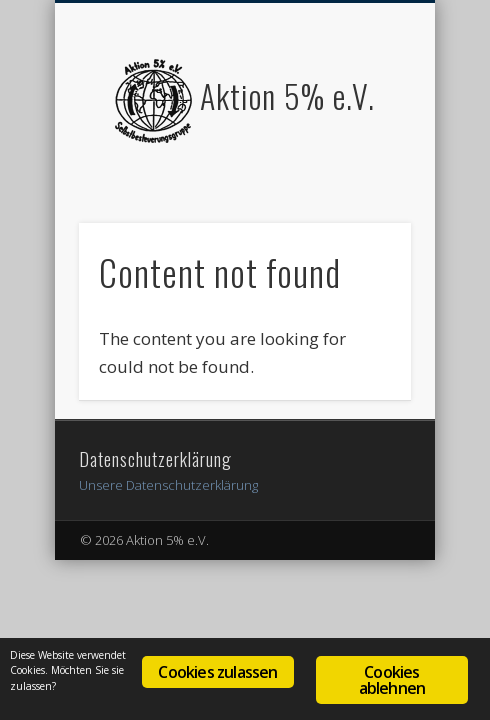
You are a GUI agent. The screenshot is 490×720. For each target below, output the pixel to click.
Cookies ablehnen (392, 680)
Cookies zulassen (217, 672)
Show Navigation (362, 179)
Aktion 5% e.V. (287, 95)
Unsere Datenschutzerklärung (168, 485)
